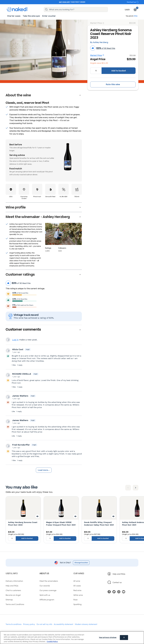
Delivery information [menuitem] (14, 581)
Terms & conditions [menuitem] (14, 624)
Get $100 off (64, 2)
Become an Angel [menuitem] (13, 595)
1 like (14, 365)
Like (14, 411)
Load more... (44, 470)
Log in (127, 9)
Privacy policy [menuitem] (29, 624)
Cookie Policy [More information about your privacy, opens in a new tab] (52, 642)
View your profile (8, 340)
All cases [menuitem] (77, 586)
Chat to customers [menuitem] (13, 590)
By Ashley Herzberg (99, 42)
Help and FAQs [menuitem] (12, 586)
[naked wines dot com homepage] (17, 9)
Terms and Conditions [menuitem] (15, 604)
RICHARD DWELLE (22, 374)
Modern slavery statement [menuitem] (86, 624)
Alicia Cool (18, 349)
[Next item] (136, 488)
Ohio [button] (136, 16)
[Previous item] (128, 488)
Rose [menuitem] (75, 599)
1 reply (20, 365)
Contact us (133, 2)
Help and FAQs (119, 574)
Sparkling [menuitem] (77, 604)
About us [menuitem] (44, 573)
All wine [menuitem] (77, 581)
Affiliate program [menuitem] (47, 599)
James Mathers (20, 396)
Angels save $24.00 (99, 63)
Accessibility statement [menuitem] (63, 624)
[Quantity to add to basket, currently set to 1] (96, 71)
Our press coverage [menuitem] (48, 590)
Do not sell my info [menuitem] (44, 624)
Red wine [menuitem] (77, 590)
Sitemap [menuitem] (9, 599)
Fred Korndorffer (21, 445)
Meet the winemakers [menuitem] (49, 581)
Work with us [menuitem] (45, 595)
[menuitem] (14, 16)
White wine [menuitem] (78, 595)
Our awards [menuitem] (45, 586)
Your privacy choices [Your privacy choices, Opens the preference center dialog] (108, 637)
